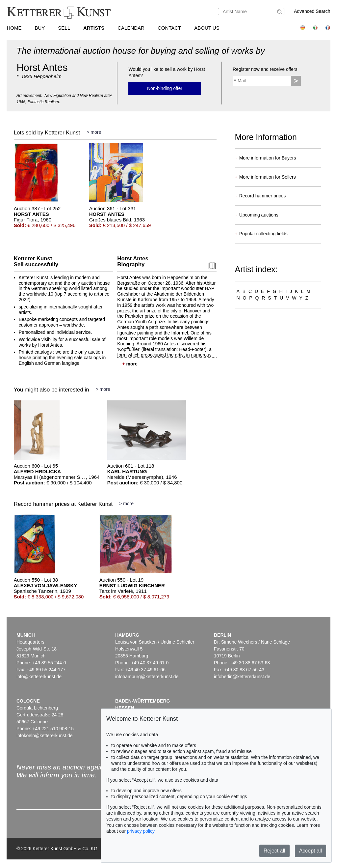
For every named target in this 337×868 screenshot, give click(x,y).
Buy (40, 28)
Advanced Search (312, 11)
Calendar (131, 28)
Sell (64, 28)
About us (207, 28)
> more (94, 132)
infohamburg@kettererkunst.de (147, 677)
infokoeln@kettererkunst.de (45, 736)
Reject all (274, 851)
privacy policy (141, 831)
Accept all (311, 851)
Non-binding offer (165, 88)
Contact (169, 28)
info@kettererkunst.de (39, 677)
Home (14, 28)
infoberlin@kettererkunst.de (242, 677)
